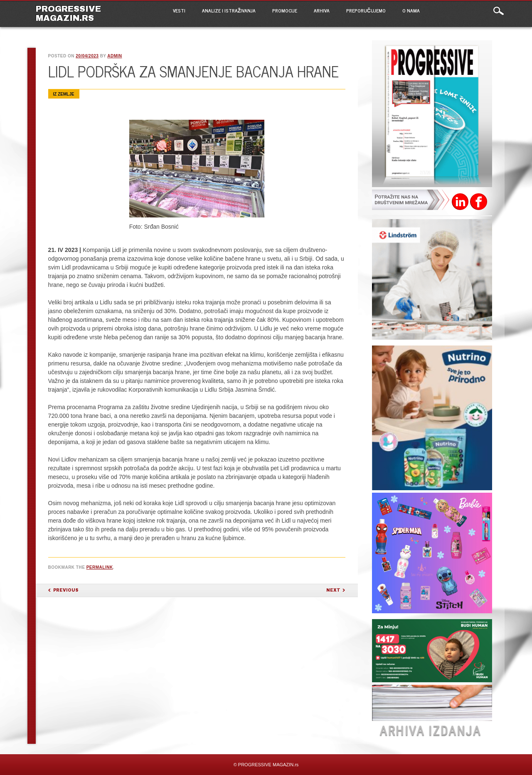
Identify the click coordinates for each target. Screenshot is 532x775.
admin (115, 56)
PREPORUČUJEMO (366, 10)
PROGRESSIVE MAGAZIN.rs (68, 13)
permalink (100, 567)
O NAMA (411, 10)
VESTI (179, 10)
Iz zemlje (64, 94)
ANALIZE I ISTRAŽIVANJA (229, 10)
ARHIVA (322, 10)
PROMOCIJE (285, 10)
